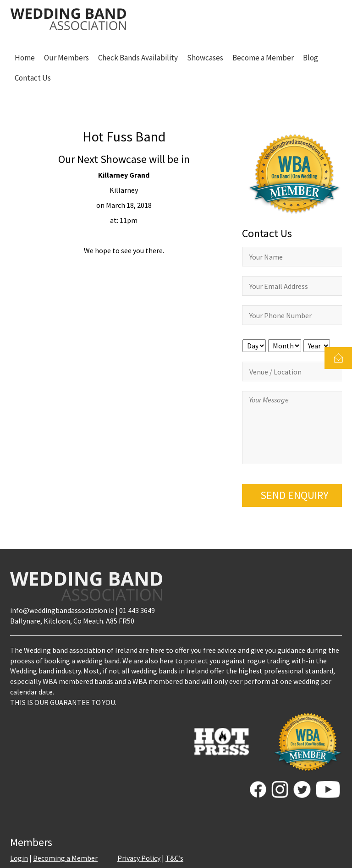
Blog (311, 58)
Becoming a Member (65, 858)
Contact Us (33, 78)
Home (25, 58)
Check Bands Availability (138, 58)
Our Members (66, 58)
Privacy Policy (139, 858)
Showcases (205, 58)
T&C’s (174, 858)
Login (19, 858)
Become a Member (263, 58)
